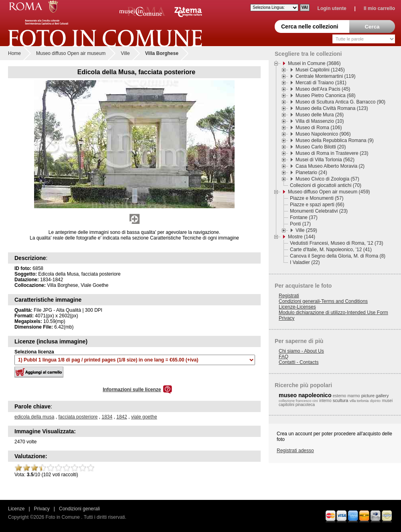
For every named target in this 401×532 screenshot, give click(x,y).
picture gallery (375, 396)
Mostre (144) (302, 237)
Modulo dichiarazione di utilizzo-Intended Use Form (333, 313)
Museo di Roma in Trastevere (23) (332, 153)
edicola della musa (34, 417)
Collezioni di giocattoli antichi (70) (326, 185)
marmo (354, 396)
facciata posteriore (78, 417)
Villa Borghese (162, 53)
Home (14, 53)
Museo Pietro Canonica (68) (325, 95)
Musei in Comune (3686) (314, 63)
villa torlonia (359, 401)
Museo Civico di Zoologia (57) (327, 179)
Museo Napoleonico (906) (323, 134)
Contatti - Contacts (299, 362)
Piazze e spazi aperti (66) (317, 205)
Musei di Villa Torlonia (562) (325, 160)
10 (91, 468)
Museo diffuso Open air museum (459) (329, 192)
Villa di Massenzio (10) (320, 121)
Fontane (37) (304, 217)
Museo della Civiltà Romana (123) (332, 108)
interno (325, 401)
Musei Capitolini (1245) (320, 70)
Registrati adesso (295, 451)
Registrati (289, 296)
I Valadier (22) (305, 262)
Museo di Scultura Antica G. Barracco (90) (340, 102)
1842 (122, 417)
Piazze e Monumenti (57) (317, 198)
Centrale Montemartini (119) (325, 76)
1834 (107, 417)
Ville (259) (306, 230)
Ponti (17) (300, 224)
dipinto (376, 401)
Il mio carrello (379, 8)
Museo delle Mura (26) (320, 115)
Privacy (287, 318)
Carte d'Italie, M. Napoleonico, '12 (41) (331, 250)
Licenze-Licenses (297, 307)
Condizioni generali (79, 509)
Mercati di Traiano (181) (321, 83)
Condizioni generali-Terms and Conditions (323, 301)
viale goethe (144, 417)
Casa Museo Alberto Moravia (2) (330, 166)
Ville (125, 53)
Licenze (16, 509)
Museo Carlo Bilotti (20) (321, 147)
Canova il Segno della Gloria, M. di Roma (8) (338, 256)
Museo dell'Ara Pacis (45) (323, 89)
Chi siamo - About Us (301, 351)
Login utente (332, 8)
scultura (341, 400)
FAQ (284, 357)
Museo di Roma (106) (319, 128)
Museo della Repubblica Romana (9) (335, 140)
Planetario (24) (311, 173)
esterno (339, 396)
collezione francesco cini (298, 401)
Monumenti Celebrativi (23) (319, 211)
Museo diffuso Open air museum (71, 53)
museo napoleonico (305, 395)
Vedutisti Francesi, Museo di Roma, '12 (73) (336, 243)
